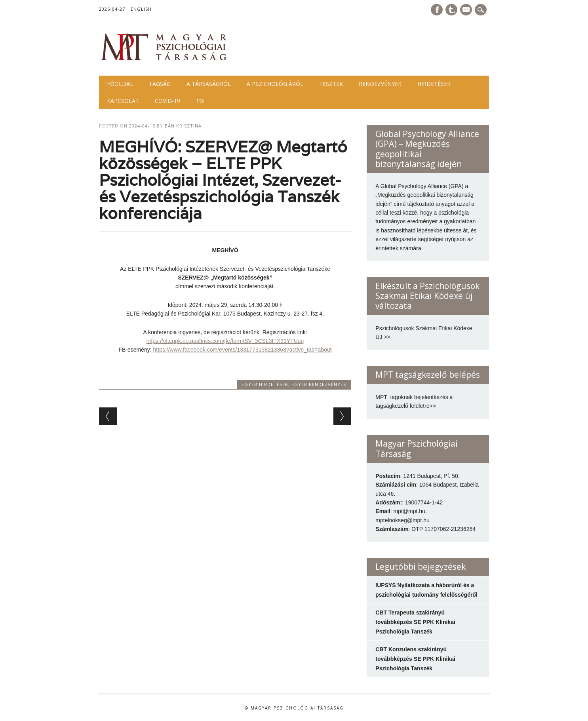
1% (200, 101)
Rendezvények (380, 84)
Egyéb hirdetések (265, 384)
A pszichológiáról (275, 84)
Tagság (160, 84)
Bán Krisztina (183, 126)
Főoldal (120, 84)
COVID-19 (167, 101)
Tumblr (451, 10)
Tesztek (331, 84)
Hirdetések (434, 84)
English (141, 9)
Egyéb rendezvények (319, 384)
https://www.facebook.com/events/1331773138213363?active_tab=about (243, 350)
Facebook (437, 10)
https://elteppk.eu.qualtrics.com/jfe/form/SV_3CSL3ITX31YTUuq (225, 341)
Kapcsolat (123, 101)
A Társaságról (209, 84)
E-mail (467, 10)
